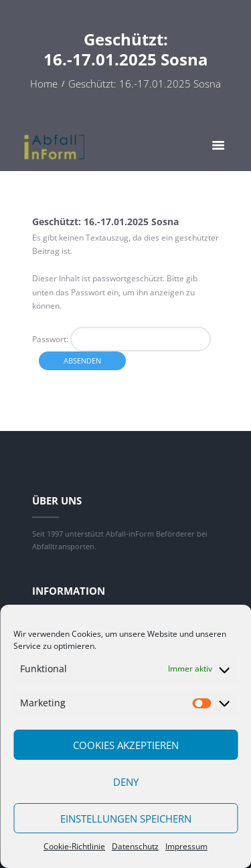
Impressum (186, 846)
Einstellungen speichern (126, 819)
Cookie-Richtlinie (74, 846)
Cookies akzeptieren (126, 745)
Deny (126, 782)
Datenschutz (135, 846)
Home (44, 84)
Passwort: (122, 339)
